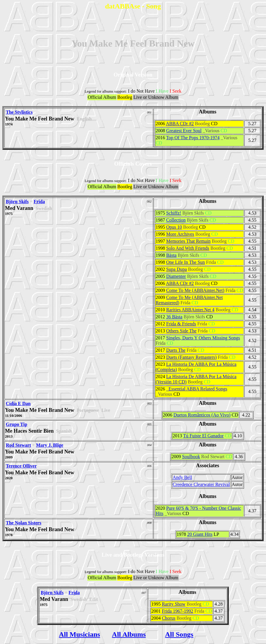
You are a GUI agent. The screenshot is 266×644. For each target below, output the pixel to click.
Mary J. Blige (50, 445)
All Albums (129, 634)
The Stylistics (19, 112)
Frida (39, 202)
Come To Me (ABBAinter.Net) (195, 290)
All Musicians (80, 634)
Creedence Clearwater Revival (201, 484)
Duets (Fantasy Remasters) (191, 357)
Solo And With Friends (188, 248)
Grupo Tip (17, 424)
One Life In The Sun (185, 262)
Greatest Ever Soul (184, 131)
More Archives (180, 234)
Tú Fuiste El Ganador (203, 436)
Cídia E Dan (18, 403)
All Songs (179, 634)
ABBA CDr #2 (180, 124)
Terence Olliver (21, 466)
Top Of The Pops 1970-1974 (193, 138)
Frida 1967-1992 (177, 611)
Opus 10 (174, 227)
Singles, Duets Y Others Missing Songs (203, 338)
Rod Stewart (18, 445)
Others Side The (181, 331)
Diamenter (176, 276)
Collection (176, 220)
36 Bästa (174, 317)
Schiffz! (174, 213)
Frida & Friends (181, 324)
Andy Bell (182, 477)
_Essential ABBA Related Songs (197, 389)
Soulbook (191, 457)
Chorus (168, 618)
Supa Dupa (177, 269)
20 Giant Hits (200, 534)
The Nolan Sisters (24, 523)
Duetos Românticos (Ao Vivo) (202, 415)
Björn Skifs (17, 202)
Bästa (171, 255)
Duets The (176, 350)
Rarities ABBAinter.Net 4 (190, 310)
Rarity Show (173, 604)
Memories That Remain (188, 241)
